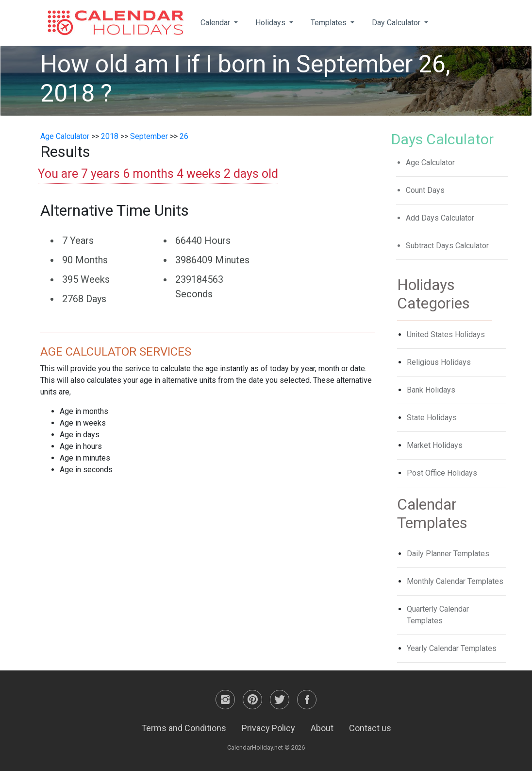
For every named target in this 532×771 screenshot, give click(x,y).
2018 (110, 136)
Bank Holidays (431, 390)
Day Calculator (397, 23)
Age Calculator (65, 136)
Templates (330, 23)
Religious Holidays (439, 362)
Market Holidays (435, 445)
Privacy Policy (268, 728)
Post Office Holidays (442, 473)
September (149, 136)
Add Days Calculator (440, 218)
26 (184, 136)
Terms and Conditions (184, 728)
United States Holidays (446, 334)
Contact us (370, 728)
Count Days (425, 190)
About (322, 728)
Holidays (271, 23)
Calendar (216, 23)
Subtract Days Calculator (447, 246)
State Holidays (432, 418)
